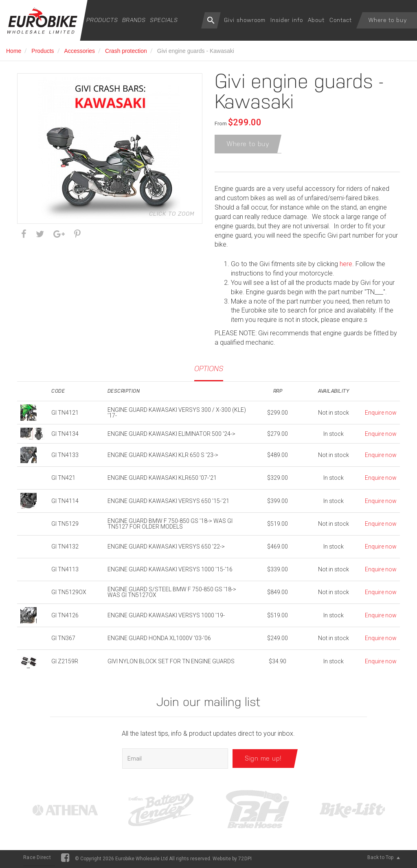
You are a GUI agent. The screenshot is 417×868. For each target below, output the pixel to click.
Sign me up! (263, 760)
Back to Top (384, 859)
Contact (341, 20)
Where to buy (388, 20)
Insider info (287, 20)
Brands (134, 20)
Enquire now (381, 414)
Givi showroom (245, 20)
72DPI (245, 860)
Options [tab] (209, 370)
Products (102, 20)
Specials (164, 20)
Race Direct (37, 859)
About (316, 20)
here (346, 266)
